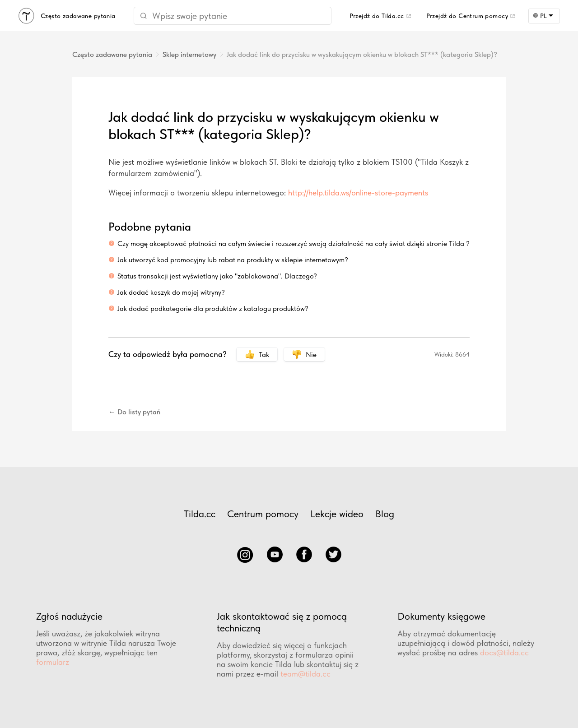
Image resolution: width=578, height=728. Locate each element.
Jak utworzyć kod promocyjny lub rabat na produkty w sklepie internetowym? (233, 260)
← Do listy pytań (134, 412)
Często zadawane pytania (112, 54)
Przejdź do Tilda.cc (377, 16)
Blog (385, 514)
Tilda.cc (200, 514)
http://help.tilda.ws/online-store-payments (358, 192)
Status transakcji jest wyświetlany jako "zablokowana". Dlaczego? (217, 276)
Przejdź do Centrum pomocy (467, 16)
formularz (53, 662)
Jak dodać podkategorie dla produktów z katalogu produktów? (213, 308)
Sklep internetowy (189, 54)
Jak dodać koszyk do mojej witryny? (171, 292)
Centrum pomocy (263, 514)
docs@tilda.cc (504, 652)
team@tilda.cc (305, 674)
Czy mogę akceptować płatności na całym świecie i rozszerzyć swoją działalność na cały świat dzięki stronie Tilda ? (294, 243)
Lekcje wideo (337, 514)
